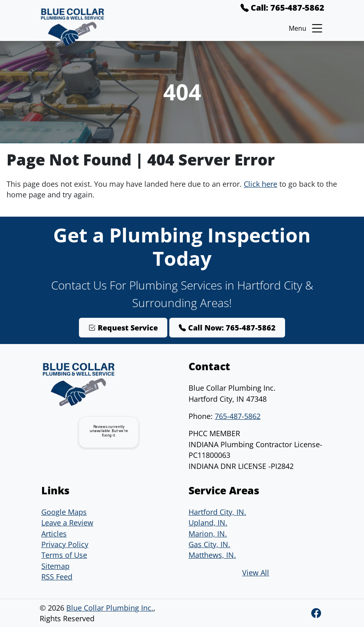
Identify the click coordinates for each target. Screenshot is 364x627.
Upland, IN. (208, 523)
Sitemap (55, 566)
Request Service (123, 328)
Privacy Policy (65, 544)
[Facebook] (316, 613)
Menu (307, 28)
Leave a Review (67, 523)
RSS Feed (57, 577)
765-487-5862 (238, 416)
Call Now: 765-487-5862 (227, 328)
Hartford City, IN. (217, 512)
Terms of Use (64, 555)
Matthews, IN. (212, 555)
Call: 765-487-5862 (282, 8)
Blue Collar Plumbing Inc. (110, 608)
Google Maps (64, 512)
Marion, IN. (208, 534)
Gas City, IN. (209, 544)
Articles (54, 534)
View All (256, 573)
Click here (261, 184)
